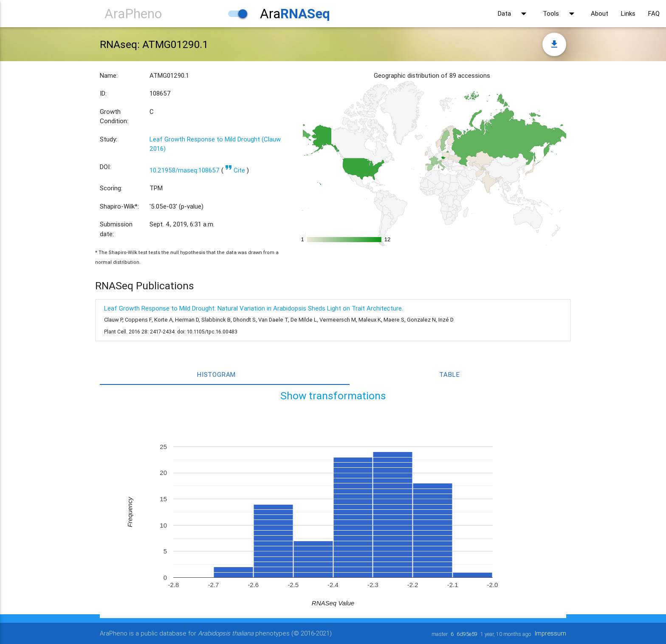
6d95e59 (466, 634)
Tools (560, 14)
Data (514, 14)
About (600, 13)
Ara (295, 13)
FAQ (654, 13)
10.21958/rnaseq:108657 (185, 170)
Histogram (216, 374)
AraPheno (133, 13)
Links (628, 13)
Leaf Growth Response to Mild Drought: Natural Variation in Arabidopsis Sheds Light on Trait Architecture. (254, 308)
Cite (235, 170)
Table (449, 374)
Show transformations (333, 396)
